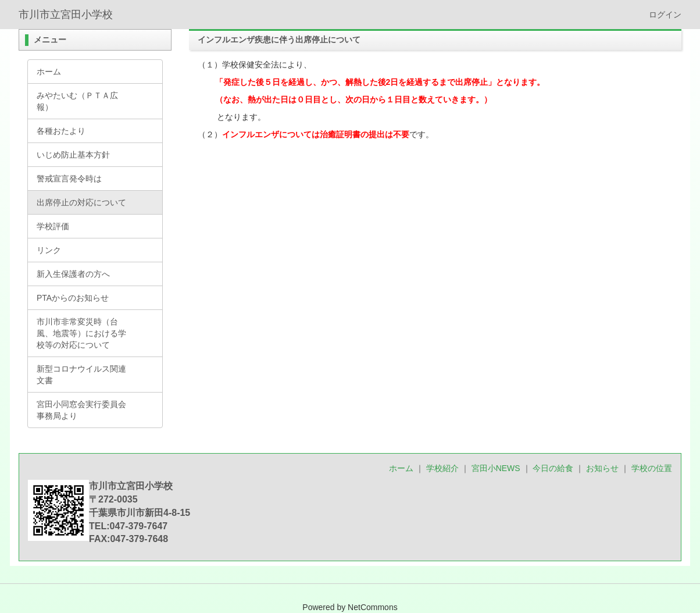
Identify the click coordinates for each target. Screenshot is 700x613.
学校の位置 (652, 468)
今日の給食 (553, 468)
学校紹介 (442, 468)
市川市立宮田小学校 (66, 15)
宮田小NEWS (496, 468)
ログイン (665, 15)
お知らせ (602, 468)
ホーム (401, 468)
